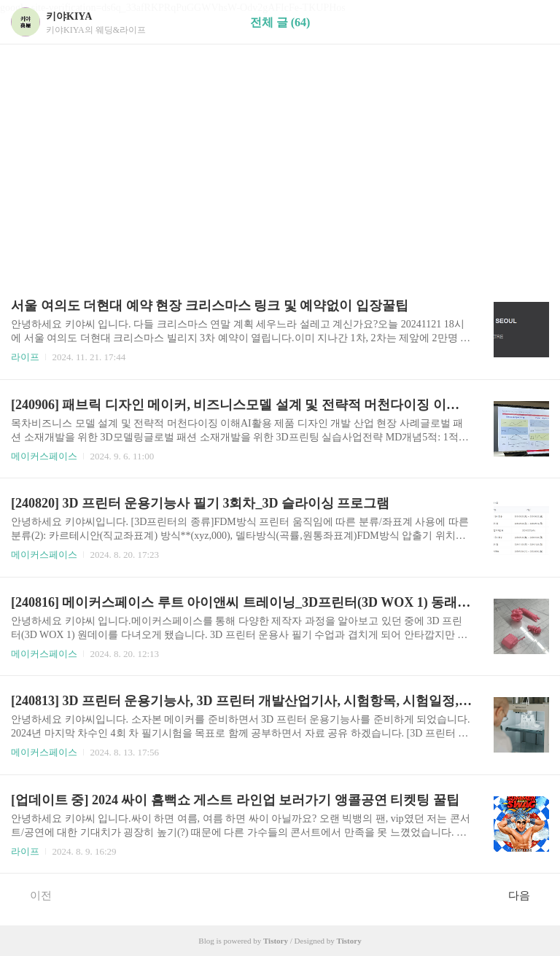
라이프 (25, 357)
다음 (527, 895)
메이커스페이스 (44, 456)
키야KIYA (69, 16)
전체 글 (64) (280, 22)
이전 (33, 895)
